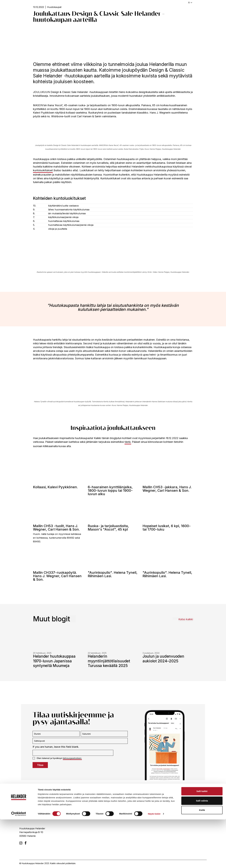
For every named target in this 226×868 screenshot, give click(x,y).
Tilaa (40, 765)
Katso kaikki (186, 619)
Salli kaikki (202, 840)
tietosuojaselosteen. (72, 758)
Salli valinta (202, 849)
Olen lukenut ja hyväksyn (57, 758)
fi (189, 3)
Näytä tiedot (154, 862)
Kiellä (202, 859)
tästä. (128, 442)
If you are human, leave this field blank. (56, 747)
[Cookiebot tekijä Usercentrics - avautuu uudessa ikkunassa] (19, 862)
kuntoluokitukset (43, 170)
